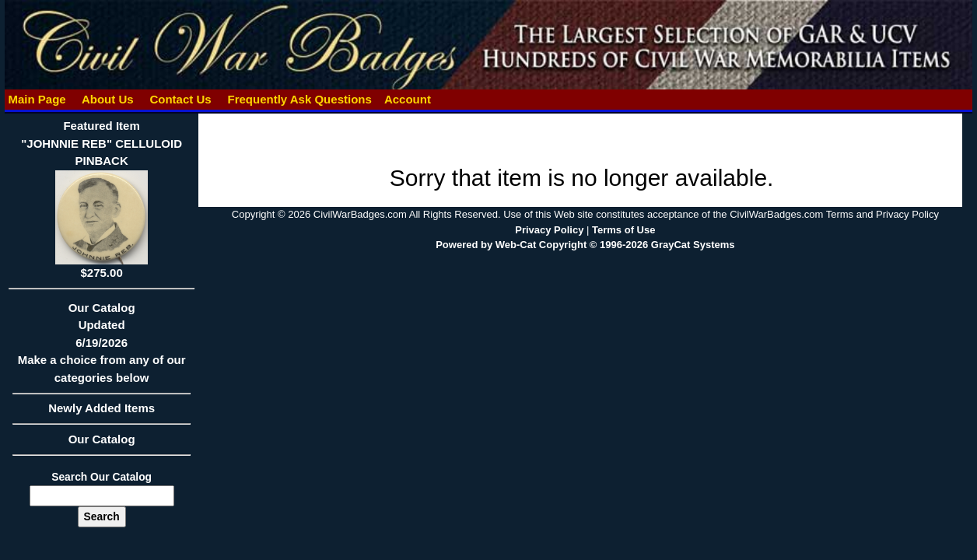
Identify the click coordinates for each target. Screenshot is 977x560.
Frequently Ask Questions (299, 99)
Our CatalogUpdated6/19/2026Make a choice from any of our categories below (102, 348)
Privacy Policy (549, 230)
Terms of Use (623, 230)
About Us (107, 99)
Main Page (37, 99)
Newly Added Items (102, 413)
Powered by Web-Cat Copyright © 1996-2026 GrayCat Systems (585, 245)
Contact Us (180, 99)
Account (408, 99)
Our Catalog (102, 439)
